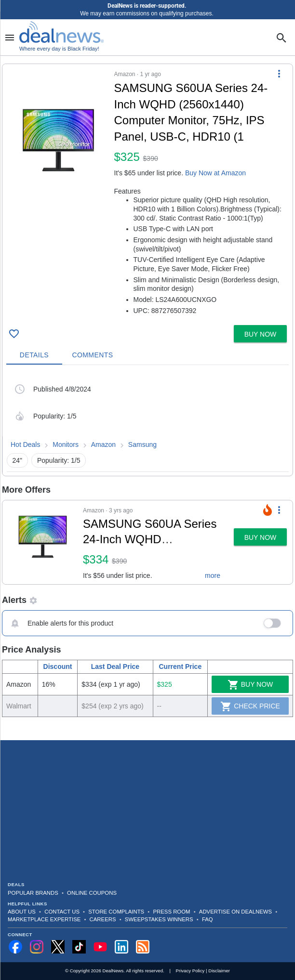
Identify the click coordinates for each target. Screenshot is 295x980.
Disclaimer (219, 971)
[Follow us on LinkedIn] (121, 947)
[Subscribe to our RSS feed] (143, 947)
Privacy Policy (190, 971)
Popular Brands (33, 893)
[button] (147, 193)
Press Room (172, 912)
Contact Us (62, 912)
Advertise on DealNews (235, 912)
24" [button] (18, 460)
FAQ (208, 919)
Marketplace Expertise (44, 919)
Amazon (103, 444)
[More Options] (279, 74)
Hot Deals (25, 444)
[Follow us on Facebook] (15, 947)
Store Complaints (116, 912)
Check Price (250, 706)
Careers (103, 919)
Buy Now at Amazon (215, 173)
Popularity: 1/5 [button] (59, 460)
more (213, 575)
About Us (22, 912)
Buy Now (250, 685)
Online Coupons (92, 893)
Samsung (142, 444)
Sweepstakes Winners (159, 919)
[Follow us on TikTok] (79, 947)
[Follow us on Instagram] (37, 947)
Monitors (66, 444)
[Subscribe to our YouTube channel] (100, 947)
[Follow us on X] (58, 947)
